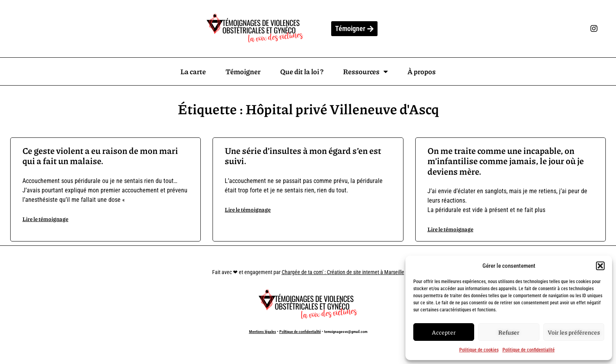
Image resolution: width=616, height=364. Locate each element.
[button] (600, 266)
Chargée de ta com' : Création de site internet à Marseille (343, 272)
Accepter (444, 332)
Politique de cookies (479, 350)
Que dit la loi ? (302, 71)
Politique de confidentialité (529, 350)
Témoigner (243, 71)
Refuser (509, 332)
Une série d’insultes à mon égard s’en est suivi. (303, 156)
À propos (422, 71)
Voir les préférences (574, 332)
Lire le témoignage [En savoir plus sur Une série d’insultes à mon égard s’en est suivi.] (248, 209)
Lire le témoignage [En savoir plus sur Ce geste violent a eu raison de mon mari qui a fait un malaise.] (45, 219)
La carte (193, 71)
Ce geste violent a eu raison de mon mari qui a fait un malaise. (100, 156)
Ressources (365, 71)
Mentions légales (263, 332)
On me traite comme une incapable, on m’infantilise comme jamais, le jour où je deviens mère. (506, 161)
